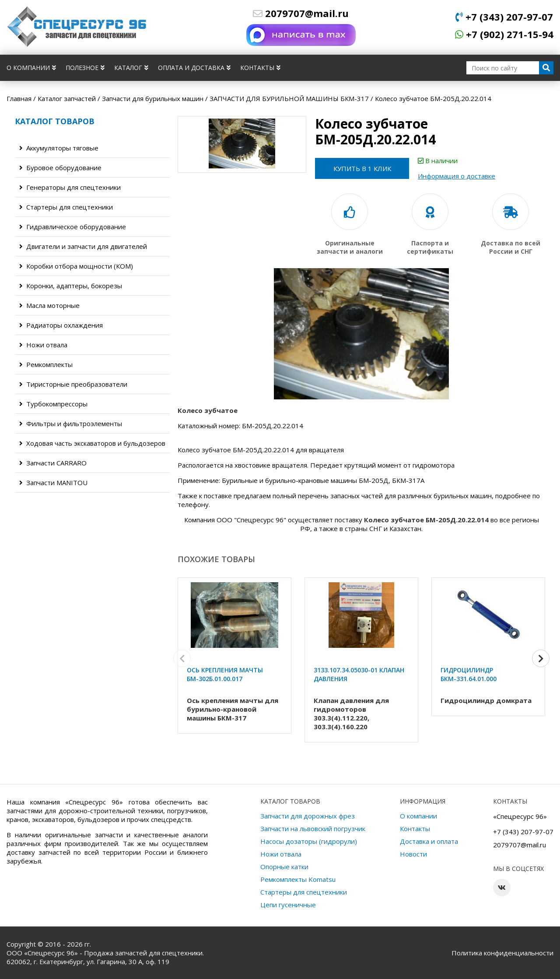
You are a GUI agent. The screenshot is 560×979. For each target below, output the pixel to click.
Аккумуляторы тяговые (59, 148)
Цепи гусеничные (288, 905)
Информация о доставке (459, 176)
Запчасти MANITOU (53, 483)
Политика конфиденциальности (502, 953)
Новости (413, 854)
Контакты (260, 68)
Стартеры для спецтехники (66, 207)
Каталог (131, 68)
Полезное (85, 68)
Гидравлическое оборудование (73, 227)
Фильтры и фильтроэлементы (71, 423)
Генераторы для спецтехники (70, 187)
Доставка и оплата (429, 841)
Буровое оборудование (60, 168)
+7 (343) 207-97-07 (504, 17)
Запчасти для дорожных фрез (308, 816)
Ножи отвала (43, 345)
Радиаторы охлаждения (61, 325)
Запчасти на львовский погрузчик (313, 829)
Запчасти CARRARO (53, 463)
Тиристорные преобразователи (73, 384)
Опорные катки (284, 867)
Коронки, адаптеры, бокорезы (71, 286)
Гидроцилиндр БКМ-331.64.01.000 (469, 674)
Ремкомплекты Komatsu (298, 879)
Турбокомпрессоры (53, 404)
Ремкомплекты (46, 364)
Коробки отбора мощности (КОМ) (76, 266)
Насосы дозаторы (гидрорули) (309, 841)
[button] (541, 659)
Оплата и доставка (194, 68)
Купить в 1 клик (363, 168)
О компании (31, 68)
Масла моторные (49, 305)
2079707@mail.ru (301, 13)
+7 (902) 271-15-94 (504, 34)
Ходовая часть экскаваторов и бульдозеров (92, 443)
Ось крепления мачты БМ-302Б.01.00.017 (225, 674)
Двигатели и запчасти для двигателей (83, 246)
